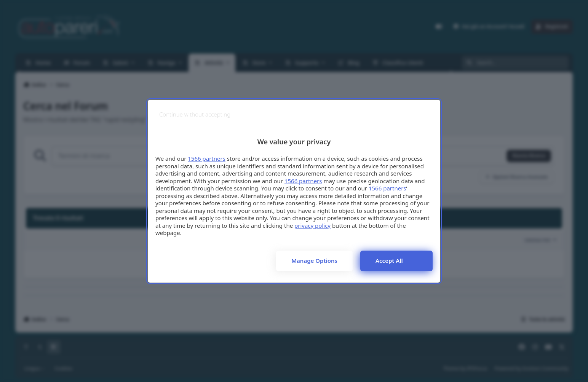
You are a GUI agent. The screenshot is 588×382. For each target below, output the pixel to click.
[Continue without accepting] (195, 114)
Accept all (389, 261)
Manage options (314, 261)
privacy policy (312, 225)
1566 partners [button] (207, 158)
